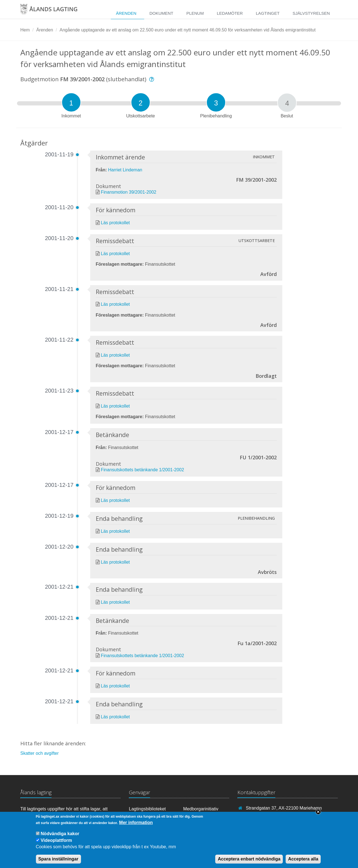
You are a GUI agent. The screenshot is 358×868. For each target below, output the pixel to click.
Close (318, 816)
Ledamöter (230, 13)
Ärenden (126, 13)
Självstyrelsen (311, 13)
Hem (25, 30)
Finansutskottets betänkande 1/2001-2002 (142, 470)
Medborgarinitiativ (201, 809)
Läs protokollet (115, 223)
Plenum (195, 13)
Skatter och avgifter (40, 753)
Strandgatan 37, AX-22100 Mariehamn (284, 808)
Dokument (161, 13)
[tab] (71, 102)
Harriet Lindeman (125, 170)
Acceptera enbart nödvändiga (249, 863)
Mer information (136, 826)
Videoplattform (56, 844)
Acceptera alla (303, 863)
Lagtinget (268, 13)
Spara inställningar (58, 863)
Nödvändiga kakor (60, 838)
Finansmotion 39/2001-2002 (128, 192)
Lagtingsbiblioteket (147, 809)
